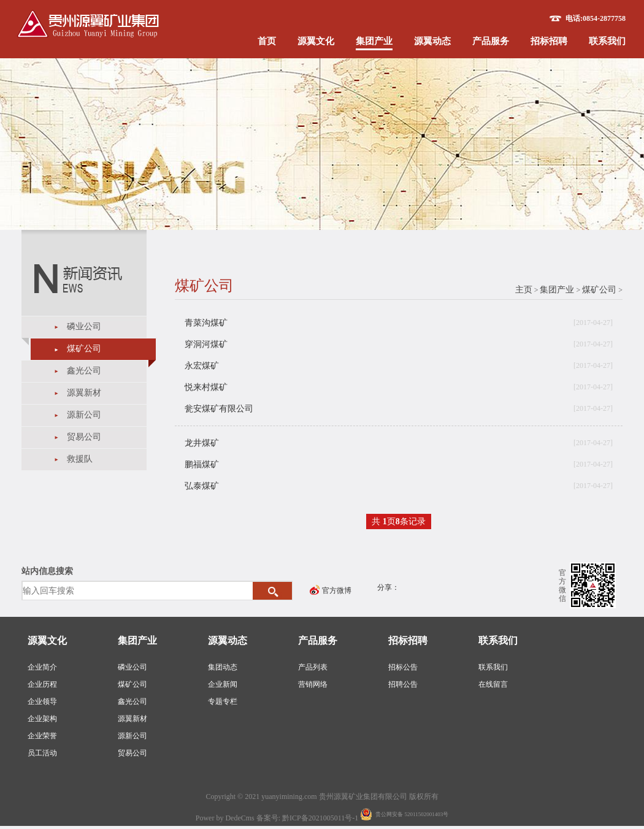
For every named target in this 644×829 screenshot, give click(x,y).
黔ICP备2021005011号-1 (321, 818)
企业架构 (42, 719)
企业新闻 (223, 684)
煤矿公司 (84, 349)
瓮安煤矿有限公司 (219, 409)
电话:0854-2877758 (596, 18)
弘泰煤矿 (202, 486)
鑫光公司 (84, 371)
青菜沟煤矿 (206, 323)
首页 (267, 41)
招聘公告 (403, 684)
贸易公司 (84, 437)
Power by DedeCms (225, 818)
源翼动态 (432, 41)
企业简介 (42, 667)
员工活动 (42, 753)
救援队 (80, 459)
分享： (388, 587)
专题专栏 (223, 701)
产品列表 (313, 667)
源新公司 (84, 415)
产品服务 (491, 41)
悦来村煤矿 (206, 387)
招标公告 (403, 667)
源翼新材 (84, 393)
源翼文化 (316, 41)
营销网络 (313, 684)
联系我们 (607, 41)
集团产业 (374, 41)
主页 (524, 290)
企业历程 (42, 684)
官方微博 (337, 590)
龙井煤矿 (202, 443)
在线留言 (493, 684)
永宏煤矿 (202, 366)
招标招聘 (549, 41)
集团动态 (223, 667)
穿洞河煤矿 (206, 344)
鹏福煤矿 (202, 464)
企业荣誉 (42, 736)
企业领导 (42, 701)
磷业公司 (84, 327)
